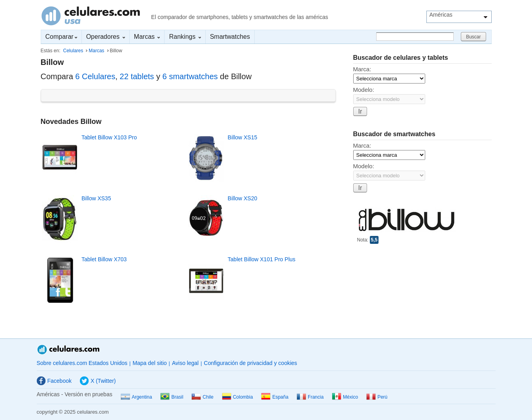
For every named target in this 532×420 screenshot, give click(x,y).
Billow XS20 (243, 198)
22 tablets (137, 76)
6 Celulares (95, 76)
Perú (377, 397)
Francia (310, 397)
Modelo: (364, 90)
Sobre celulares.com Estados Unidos (82, 363)
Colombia (238, 397)
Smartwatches (230, 37)
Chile (202, 397)
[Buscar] (415, 37)
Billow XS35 (96, 198)
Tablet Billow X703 (104, 259)
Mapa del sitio (150, 363)
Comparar (61, 37)
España (275, 397)
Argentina (136, 397)
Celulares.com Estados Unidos (91, 16)
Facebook (54, 381)
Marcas (147, 37)
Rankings (185, 37)
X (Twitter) (98, 381)
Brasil (172, 397)
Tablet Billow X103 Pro (109, 137)
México (345, 397)
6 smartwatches (190, 76)
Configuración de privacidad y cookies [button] (250, 363)
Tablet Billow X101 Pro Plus (262, 259)
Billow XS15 (243, 137)
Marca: (362, 69)
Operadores (106, 37)
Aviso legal (185, 363)
